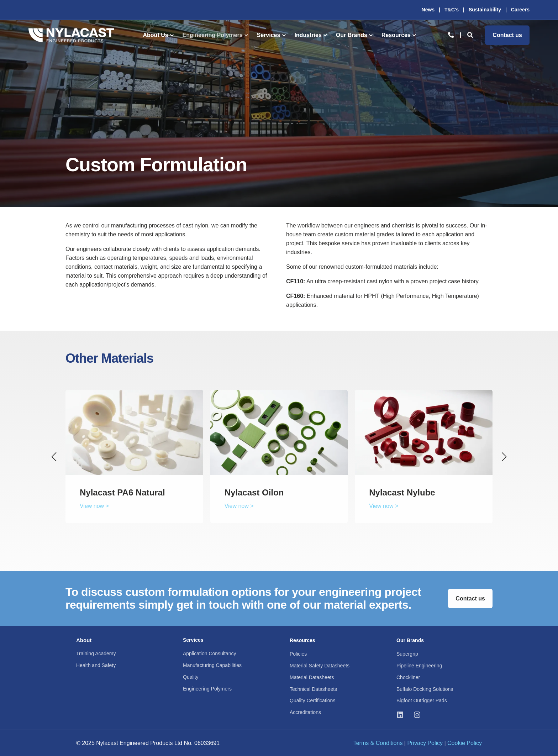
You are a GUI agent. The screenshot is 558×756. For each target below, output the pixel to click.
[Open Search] (471, 35)
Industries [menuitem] (308, 35)
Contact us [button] (507, 35)
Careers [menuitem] (520, 10)
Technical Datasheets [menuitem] (313, 689)
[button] (54, 457)
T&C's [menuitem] (452, 10)
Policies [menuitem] (298, 654)
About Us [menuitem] (156, 35)
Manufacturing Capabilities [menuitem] (212, 665)
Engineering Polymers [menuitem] (213, 35)
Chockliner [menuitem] (408, 677)
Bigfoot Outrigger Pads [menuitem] (422, 700)
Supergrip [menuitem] (407, 654)
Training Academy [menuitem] (96, 653)
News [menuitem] (428, 10)
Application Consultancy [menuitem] (209, 653)
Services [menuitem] (269, 35)
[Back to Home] (71, 35)
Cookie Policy (465, 743)
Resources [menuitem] (396, 35)
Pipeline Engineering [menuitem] (419, 666)
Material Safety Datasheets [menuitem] (320, 666)
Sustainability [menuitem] (485, 10)
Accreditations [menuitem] (305, 712)
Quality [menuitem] (191, 677)
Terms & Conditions (378, 743)
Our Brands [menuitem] (352, 35)
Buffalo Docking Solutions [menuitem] (425, 689)
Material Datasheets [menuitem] (312, 677)
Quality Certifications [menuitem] (312, 700)
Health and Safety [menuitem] (96, 665)
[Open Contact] (451, 35)
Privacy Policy (425, 743)
